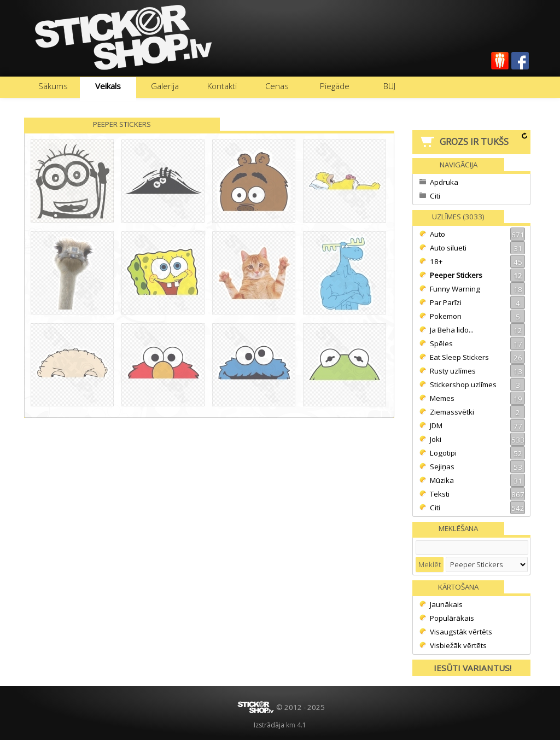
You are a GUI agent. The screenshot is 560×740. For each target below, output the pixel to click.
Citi (435, 196)
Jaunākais (446, 604)
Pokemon (477, 316)
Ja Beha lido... (477, 330)
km (291, 725)
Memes (477, 398)
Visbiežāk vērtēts (458, 645)
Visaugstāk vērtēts (461, 632)
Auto (477, 234)
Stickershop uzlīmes (477, 384)
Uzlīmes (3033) (458, 217)
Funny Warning (477, 289)
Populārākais (452, 618)
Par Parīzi (477, 302)
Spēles (477, 343)
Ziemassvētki (477, 412)
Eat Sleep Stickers (477, 357)
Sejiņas (477, 467)
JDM (477, 426)
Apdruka (444, 182)
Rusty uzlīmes (477, 371)
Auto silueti (477, 248)
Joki (477, 439)
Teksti (477, 494)
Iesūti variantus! (472, 668)
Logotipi (477, 453)
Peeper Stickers (477, 275)
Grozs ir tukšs (474, 142)
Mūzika (477, 480)
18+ (477, 261)
